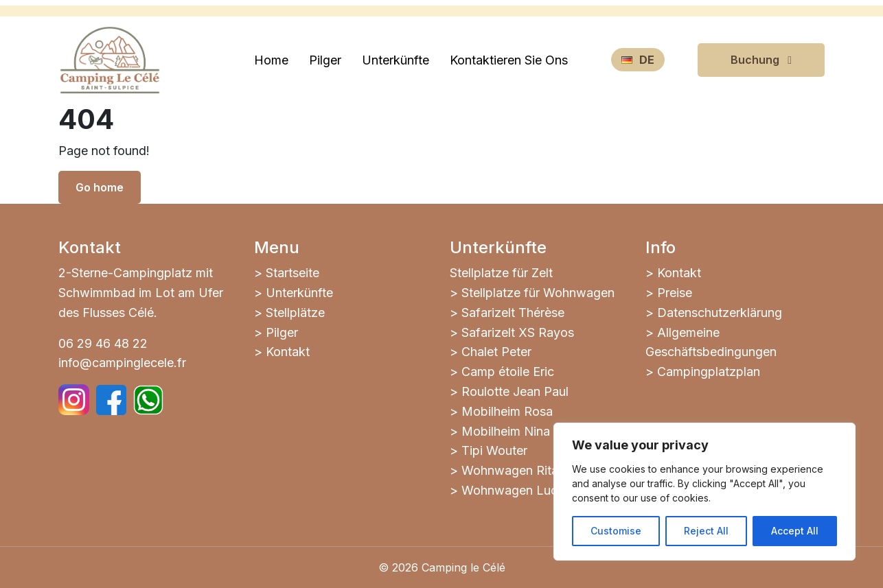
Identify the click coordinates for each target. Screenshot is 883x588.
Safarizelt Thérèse (513, 313)
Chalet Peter (496, 352)
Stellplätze (295, 313)
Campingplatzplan (709, 372)
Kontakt (288, 352)
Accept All (795, 531)
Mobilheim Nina (506, 431)
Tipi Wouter (494, 450)
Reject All (706, 531)
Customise (616, 531)
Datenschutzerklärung (720, 313)
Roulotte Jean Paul (515, 391)
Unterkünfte (299, 293)
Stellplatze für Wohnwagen (538, 293)
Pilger (282, 332)
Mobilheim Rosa (507, 411)
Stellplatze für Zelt (501, 273)
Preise (675, 293)
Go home (100, 187)
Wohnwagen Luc (509, 490)
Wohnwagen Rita (510, 470)
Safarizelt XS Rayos (518, 332)
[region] (704, 492)
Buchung (761, 60)
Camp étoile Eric (508, 372)
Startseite (293, 273)
